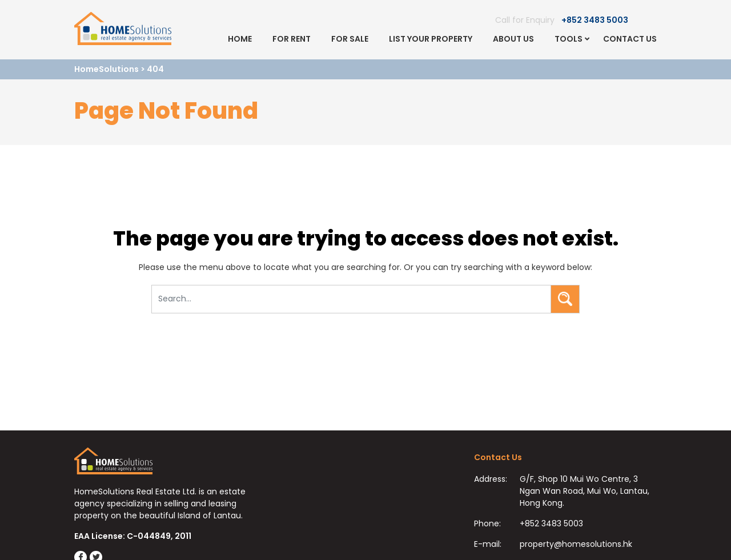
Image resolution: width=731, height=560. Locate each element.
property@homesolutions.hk (576, 544)
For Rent (292, 39)
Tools (569, 39)
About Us (513, 39)
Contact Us (630, 39)
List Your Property (431, 39)
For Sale (350, 39)
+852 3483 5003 (595, 20)
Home (240, 39)
